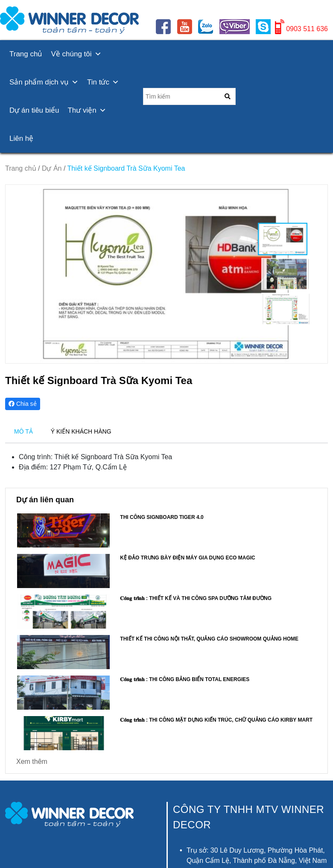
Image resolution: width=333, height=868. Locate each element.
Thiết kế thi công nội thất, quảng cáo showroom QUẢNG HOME (209, 639)
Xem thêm (32, 762)
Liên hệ (21, 138)
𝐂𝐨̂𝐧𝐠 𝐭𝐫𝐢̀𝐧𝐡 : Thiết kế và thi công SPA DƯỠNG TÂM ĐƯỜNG (196, 598)
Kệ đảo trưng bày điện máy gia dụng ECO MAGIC (187, 558)
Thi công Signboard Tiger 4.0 (162, 517)
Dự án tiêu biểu (34, 110)
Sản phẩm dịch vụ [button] (44, 82)
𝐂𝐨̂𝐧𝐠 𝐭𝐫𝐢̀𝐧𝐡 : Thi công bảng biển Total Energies (185, 679)
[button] (317, 274)
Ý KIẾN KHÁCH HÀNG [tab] (81, 431)
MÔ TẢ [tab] (23, 431)
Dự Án (52, 168)
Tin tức (103, 82)
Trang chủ (26, 54)
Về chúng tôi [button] (76, 54)
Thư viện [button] (87, 110)
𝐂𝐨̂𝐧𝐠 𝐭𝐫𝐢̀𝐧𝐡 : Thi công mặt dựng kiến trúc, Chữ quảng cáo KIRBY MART (216, 720)
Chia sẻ (23, 404)
